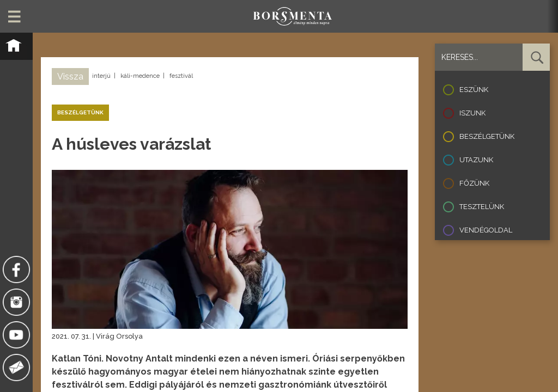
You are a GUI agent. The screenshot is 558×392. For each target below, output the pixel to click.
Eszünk (474, 90)
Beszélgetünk (487, 136)
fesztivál (181, 76)
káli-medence (140, 76)
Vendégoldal (486, 230)
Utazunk (476, 160)
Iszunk (472, 113)
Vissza (70, 76)
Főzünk (474, 183)
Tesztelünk (482, 207)
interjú (101, 76)
